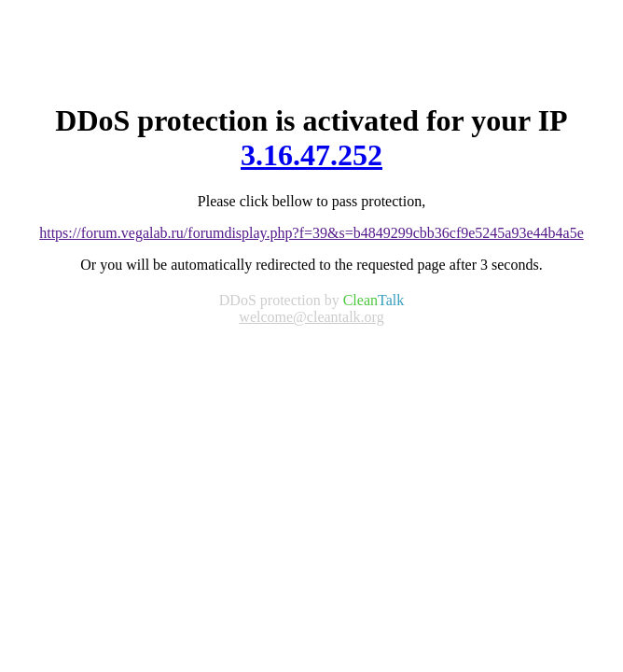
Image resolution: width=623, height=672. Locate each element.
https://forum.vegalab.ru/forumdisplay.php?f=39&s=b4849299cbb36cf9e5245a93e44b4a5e (311, 233)
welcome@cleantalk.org (311, 317)
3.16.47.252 (311, 155)
